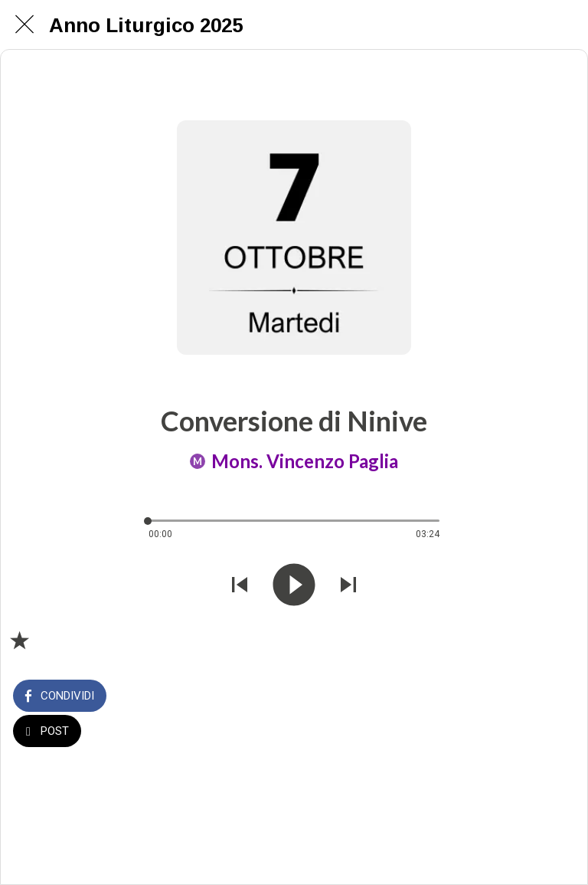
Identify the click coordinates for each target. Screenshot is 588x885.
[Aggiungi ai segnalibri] (19, 640)
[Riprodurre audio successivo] (348, 586)
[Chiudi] (24, 25)
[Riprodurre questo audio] (294, 586)
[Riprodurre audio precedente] (240, 586)
